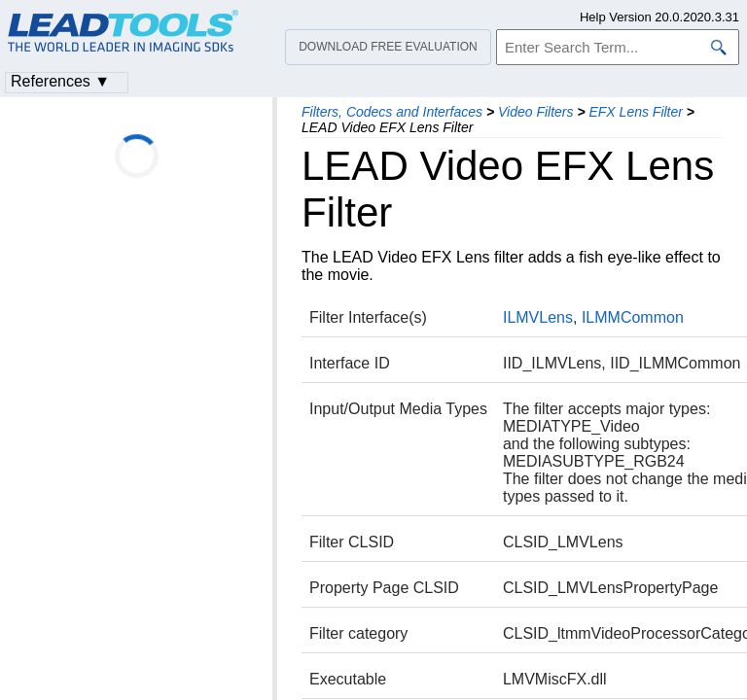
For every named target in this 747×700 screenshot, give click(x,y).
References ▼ (60, 81)
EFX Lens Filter (635, 112)
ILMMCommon (633, 317)
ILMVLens (538, 317)
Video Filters (536, 112)
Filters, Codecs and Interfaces (392, 112)
